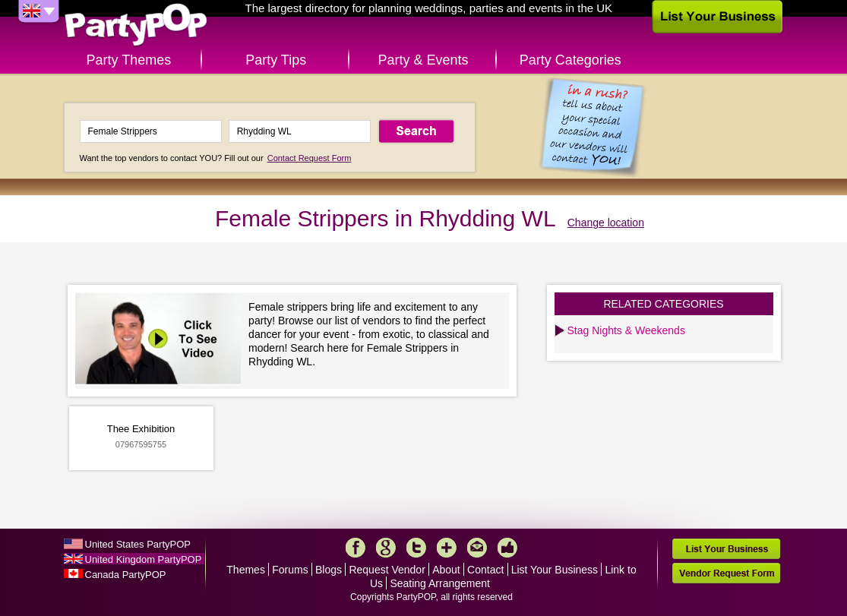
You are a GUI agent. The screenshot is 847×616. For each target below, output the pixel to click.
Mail (477, 548)
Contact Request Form (310, 158)
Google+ (386, 548)
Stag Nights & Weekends (626, 330)
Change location (606, 223)
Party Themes (129, 60)
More (447, 548)
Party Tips (276, 60)
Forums (290, 570)
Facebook (356, 548)
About (446, 570)
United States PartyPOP (138, 544)
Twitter (416, 548)
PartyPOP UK (136, 25)
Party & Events (423, 60)
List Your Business (555, 570)
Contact (485, 570)
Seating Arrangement (440, 583)
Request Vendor (387, 570)
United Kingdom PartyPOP (144, 559)
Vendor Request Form (726, 573)
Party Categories (570, 60)
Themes (246, 570)
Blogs (329, 570)
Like (507, 548)
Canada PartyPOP (126, 575)
